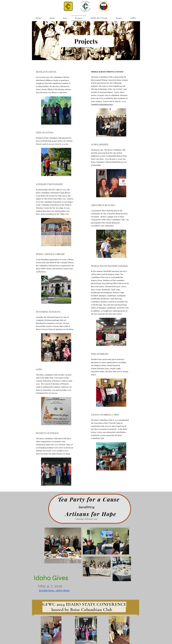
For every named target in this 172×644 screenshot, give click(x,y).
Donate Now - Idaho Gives (54, 590)
